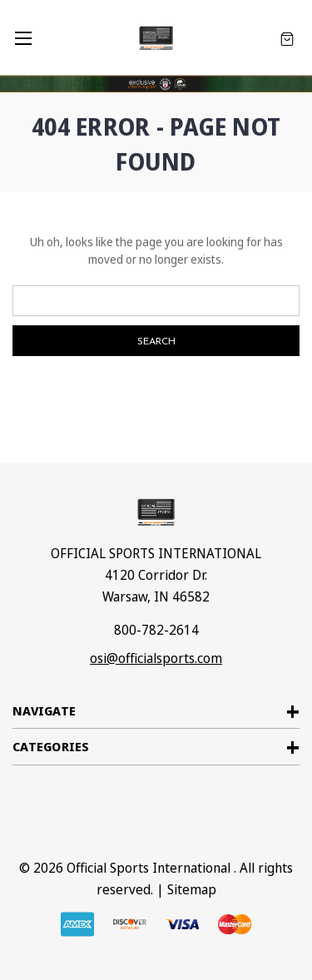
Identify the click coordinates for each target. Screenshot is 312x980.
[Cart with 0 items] (287, 38)
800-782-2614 (156, 630)
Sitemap (192, 889)
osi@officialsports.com (156, 658)
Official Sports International (149, 868)
